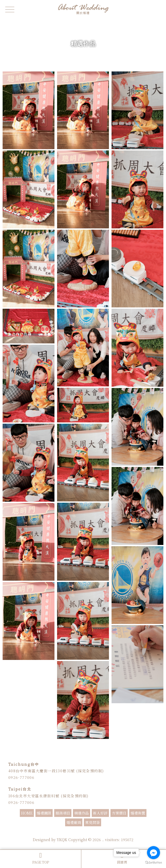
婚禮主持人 (57, 833)
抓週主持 (124, 833)
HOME (27, 813)
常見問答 (93, 822)
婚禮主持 (43, 833)
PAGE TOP (41, 858)
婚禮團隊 (44, 813)
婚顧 (100, 833)
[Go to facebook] (153, 853)
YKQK (62, 840)
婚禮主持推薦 (74, 833)
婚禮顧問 (90, 833)
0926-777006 (21, 777)
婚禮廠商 (74, 822)
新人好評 (100, 813)
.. (103, 840)
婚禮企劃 (110, 833)
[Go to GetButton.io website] (153, 863)
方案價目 (119, 813)
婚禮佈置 (138, 813)
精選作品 (82, 813)
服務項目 (63, 813)
